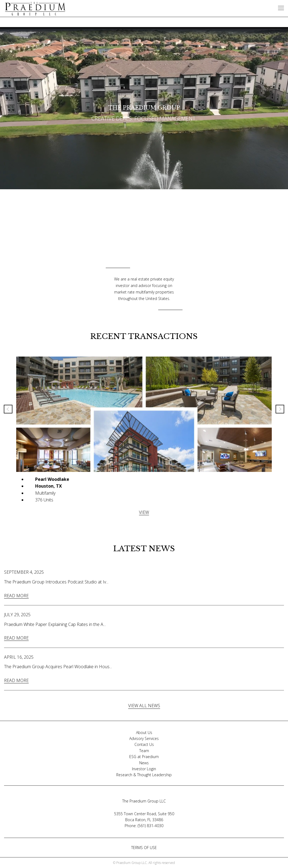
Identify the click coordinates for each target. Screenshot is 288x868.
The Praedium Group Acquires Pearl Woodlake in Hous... (58, 667)
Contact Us (144, 744)
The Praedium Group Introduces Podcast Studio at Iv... (56, 582)
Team (144, 751)
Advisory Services (144, 738)
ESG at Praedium (144, 757)
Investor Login (144, 769)
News (144, 763)
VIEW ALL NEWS (144, 706)
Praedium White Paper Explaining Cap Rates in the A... (55, 624)
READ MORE (16, 596)
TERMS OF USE (144, 848)
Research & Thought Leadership (144, 775)
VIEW (144, 512)
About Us (144, 732)
